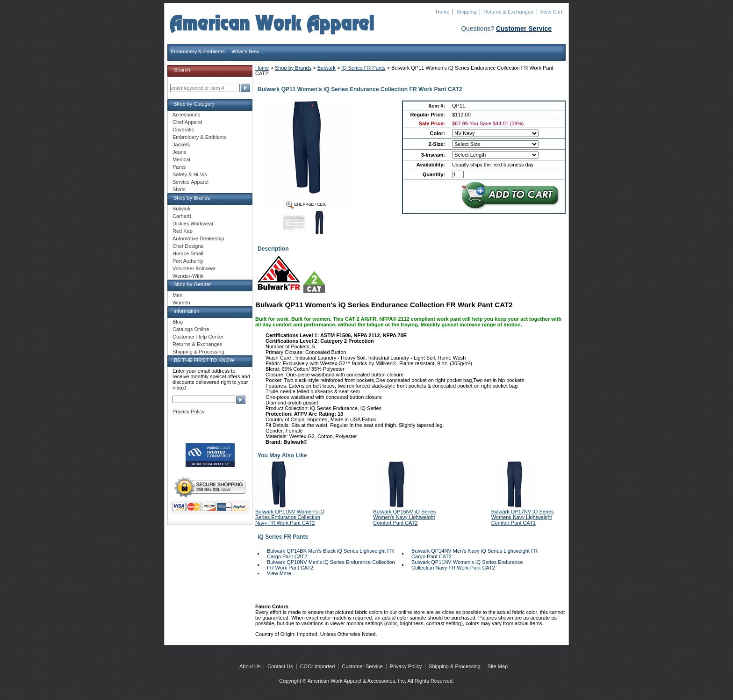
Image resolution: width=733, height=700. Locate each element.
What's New (245, 51)
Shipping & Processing (198, 352)
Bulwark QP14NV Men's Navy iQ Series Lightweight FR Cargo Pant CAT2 (474, 554)
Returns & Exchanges (508, 12)
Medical (181, 159)
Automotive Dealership (198, 238)
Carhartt (182, 216)
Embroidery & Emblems (198, 51)
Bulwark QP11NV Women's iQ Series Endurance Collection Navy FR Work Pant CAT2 (290, 517)
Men (177, 295)
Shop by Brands (293, 68)
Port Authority (188, 261)
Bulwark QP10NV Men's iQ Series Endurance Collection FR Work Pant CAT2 (331, 565)
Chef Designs (188, 246)
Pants (179, 167)
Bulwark (327, 68)
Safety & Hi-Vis (190, 174)
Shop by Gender (192, 284)
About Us (250, 666)
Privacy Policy (188, 411)
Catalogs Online (191, 329)
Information (186, 311)
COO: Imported (318, 666)
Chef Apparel (187, 122)
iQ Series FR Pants (363, 68)
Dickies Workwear (193, 224)
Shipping (466, 12)
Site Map (498, 666)
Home (442, 12)
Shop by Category (194, 104)
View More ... (282, 573)
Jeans (179, 152)
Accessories (186, 115)
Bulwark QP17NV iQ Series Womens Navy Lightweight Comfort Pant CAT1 (523, 517)
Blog (178, 322)
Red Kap (183, 231)
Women (181, 303)
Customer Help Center (198, 337)
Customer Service (524, 29)
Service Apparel (190, 182)
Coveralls (183, 130)
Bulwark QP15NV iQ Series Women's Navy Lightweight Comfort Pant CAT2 (404, 517)
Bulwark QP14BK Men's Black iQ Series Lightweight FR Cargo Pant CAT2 (331, 554)
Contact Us (280, 666)
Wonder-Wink (188, 276)
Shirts (179, 189)
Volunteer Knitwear (194, 268)
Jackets (181, 144)
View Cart (551, 12)
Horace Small (188, 253)
